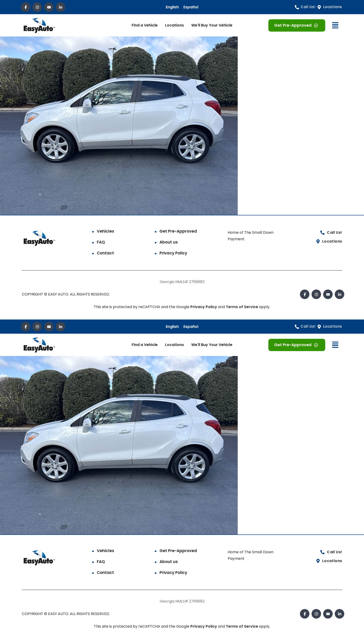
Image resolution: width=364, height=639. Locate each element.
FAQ (101, 242)
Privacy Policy (173, 253)
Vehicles (106, 231)
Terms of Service (242, 307)
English (172, 7)
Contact (105, 253)
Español (191, 7)
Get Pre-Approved (178, 231)
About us (169, 242)
